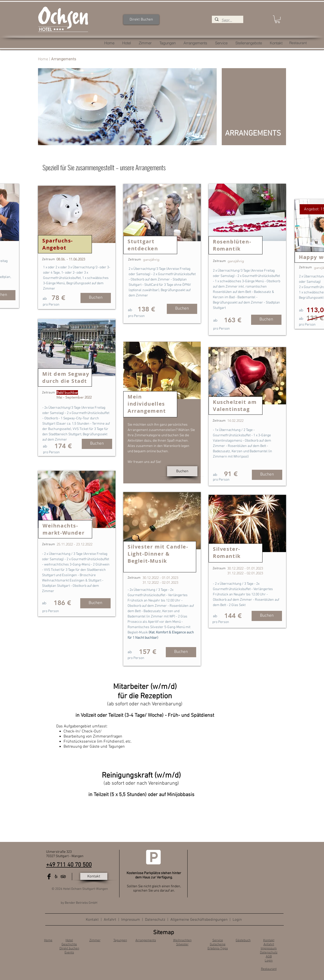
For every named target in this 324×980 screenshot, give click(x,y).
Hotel (69, 940)
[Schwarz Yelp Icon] (56, 877)
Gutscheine (218, 945)
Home (43, 59)
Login (237, 920)
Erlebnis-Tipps (218, 949)
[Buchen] (96, 298)
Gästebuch (243, 940)
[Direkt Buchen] (141, 20)
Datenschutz (155, 920)
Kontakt (92, 920)
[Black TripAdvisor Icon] (63, 877)
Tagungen (120, 940)
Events (69, 953)
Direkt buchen (69, 949)
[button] (277, 19)
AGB (269, 957)
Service (218, 940)
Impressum (131, 920)
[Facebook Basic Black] (49, 877)
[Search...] (227, 21)
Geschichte (69, 945)
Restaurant (269, 969)
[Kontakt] (94, 876)
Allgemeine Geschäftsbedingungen (199, 920)
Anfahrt (110, 920)
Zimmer (95, 940)
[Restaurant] (298, 43)
